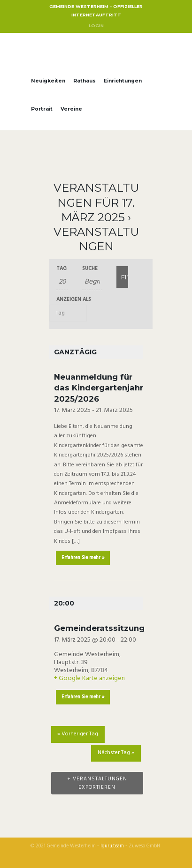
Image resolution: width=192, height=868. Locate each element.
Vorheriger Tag (78, 734)
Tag (61, 269)
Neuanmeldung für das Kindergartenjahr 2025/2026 (99, 388)
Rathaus (84, 81)
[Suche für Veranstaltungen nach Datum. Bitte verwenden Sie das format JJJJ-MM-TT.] (62, 282)
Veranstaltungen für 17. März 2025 (96, 202)
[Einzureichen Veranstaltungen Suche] (122, 277)
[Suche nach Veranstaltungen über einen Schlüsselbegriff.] (92, 282)
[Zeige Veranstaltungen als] (68, 313)
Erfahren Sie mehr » (83, 558)
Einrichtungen (123, 81)
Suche (90, 269)
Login (96, 26)
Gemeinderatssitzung (99, 628)
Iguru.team (112, 846)
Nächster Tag (116, 753)
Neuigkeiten (48, 81)
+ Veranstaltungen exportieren (97, 783)
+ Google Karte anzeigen (89, 678)
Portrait (42, 109)
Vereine (71, 109)
